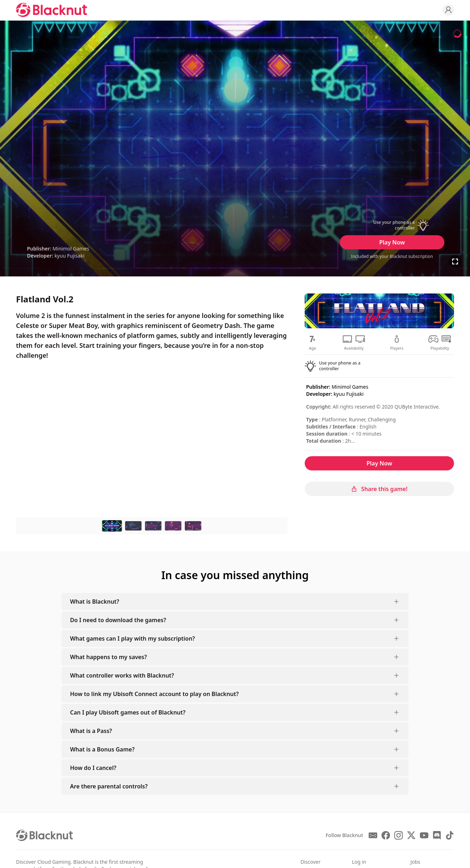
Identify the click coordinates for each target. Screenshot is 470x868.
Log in (359, 862)
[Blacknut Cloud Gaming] (52, 10)
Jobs (415, 862)
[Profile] (448, 10)
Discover (310, 862)
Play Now (392, 242)
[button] (392, 225)
